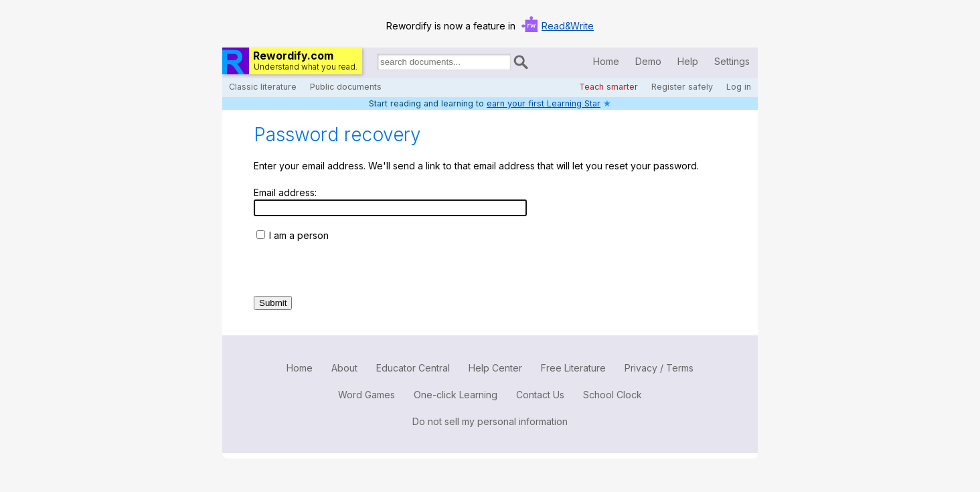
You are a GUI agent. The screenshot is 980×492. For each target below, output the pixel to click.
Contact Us (540, 395)
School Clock (612, 395)
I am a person (299, 235)
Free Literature (573, 368)
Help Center (495, 368)
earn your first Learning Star (544, 103)
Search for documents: (376, 64)
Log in (739, 87)
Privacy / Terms (659, 368)
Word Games (366, 395)
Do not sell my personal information (490, 421)
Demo (648, 61)
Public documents (346, 87)
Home (606, 61)
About (344, 368)
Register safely (682, 87)
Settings (732, 61)
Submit (273, 303)
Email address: (285, 192)
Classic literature (263, 87)
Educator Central (413, 368)
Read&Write (568, 26)
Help (688, 61)
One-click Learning (456, 395)
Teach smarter (608, 87)
